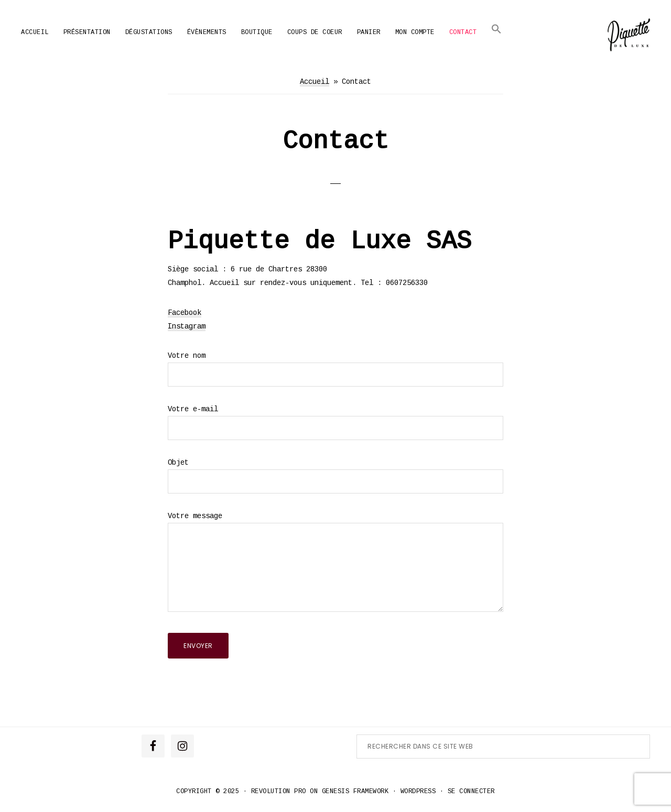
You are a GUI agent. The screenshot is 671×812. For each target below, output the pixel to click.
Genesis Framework (355, 792)
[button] (496, 29)
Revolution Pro (279, 792)
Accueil (315, 82)
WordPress (418, 792)
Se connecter (471, 792)
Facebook (185, 313)
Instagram (187, 326)
